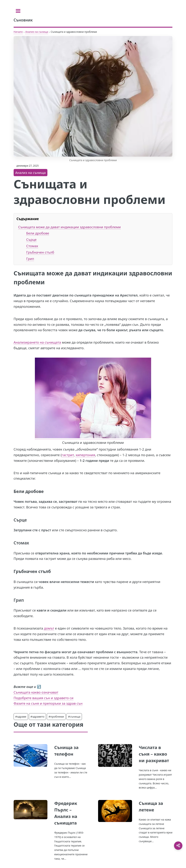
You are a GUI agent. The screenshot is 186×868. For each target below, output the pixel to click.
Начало (18, 32)
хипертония (85, 455)
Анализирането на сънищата (37, 342)
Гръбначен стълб (40, 252)
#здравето (38, 716)
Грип (30, 259)
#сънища (74, 716)
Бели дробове (38, 233)
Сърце (31, 239)
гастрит (68, 455)
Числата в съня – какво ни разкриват (154, 754)
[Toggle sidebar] (18, 11)
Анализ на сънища (37, 32)
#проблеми (56, 716)
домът (49, 628)
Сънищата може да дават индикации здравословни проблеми (69, 227)
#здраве (21, 716)
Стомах (32, 246)
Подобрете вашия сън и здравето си (44, 698)
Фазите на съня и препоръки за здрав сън (48, 703)
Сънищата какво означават (36, 692)
